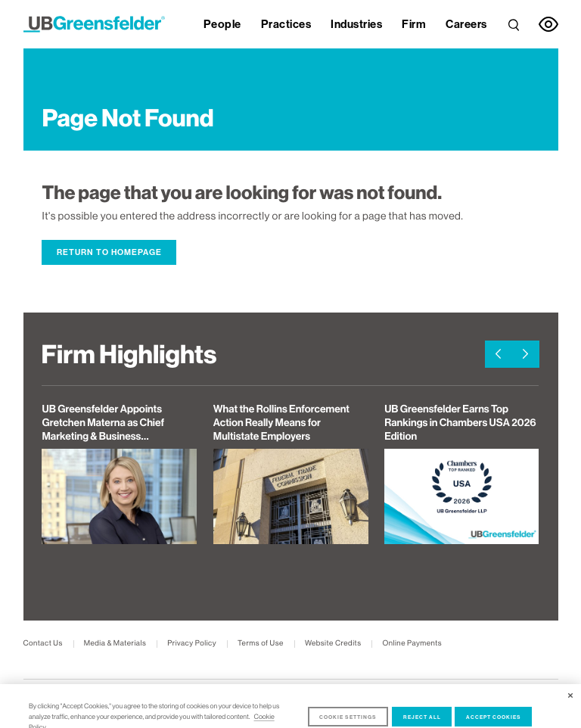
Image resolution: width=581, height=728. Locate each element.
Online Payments (412, 644)
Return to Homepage (109, 252)
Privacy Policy (192, 644)
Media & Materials (115, 644)
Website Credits (333, 644)
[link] (514, 24)
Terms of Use (261, 644)
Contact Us (43, 644)
